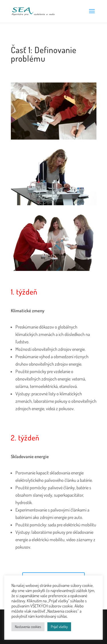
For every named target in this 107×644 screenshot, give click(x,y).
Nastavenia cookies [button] (28, 627)
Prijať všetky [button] (59, 627)
